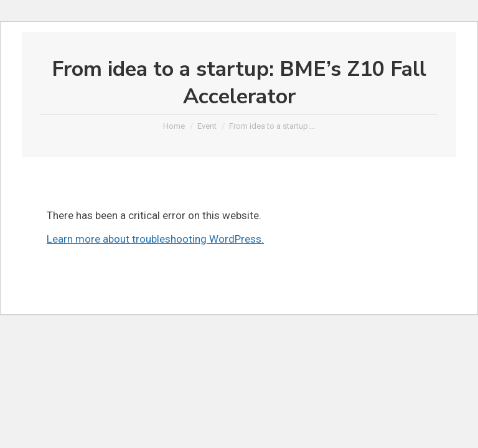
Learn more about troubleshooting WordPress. (155, 239)
